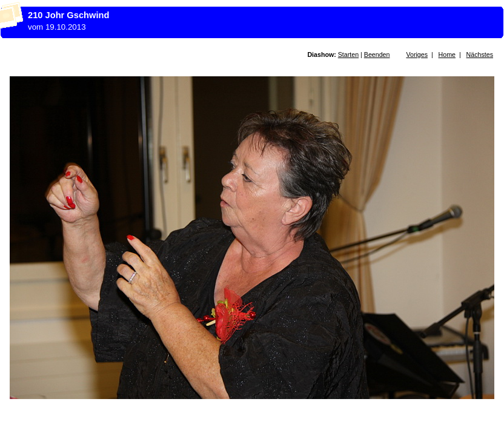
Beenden (377, 54)
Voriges (417, 54)
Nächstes (480, 54)
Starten (348, 54)
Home (447, 54)
